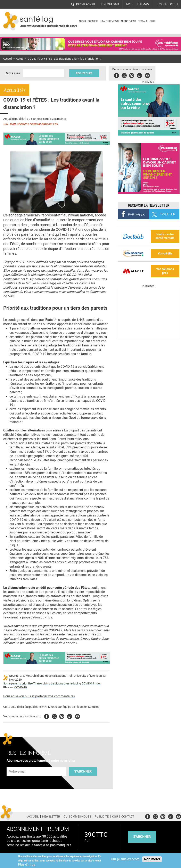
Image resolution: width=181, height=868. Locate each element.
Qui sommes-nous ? (77, 816)
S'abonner (83, 771)
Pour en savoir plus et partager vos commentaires (39, 696)
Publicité (102, 816)
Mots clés (13, 73)
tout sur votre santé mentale (165, 236)
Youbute (147, 75)
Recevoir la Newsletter (149, 206)
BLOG (153, 21)
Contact (128, 816)
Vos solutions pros (165, 271)
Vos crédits (165, 254)
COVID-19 (21, 687)
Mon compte (169, 4)
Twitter (124, 75)
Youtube (77, 716)
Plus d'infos (27, 864)
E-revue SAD (110, 4)
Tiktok (139, 75)
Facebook (117, 75)
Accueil (7, 59)
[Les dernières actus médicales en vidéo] (149, 338)
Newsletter (51, 816)
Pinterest (132, 75)
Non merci (152, 859)
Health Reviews (110, 21)
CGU (115, 816)
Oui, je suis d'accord (125, 859)
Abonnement (128, 21)
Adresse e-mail (18, 765)
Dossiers (93, 21)
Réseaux (143, 21)
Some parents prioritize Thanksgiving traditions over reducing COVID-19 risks (52, 684)
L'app (128, 4)
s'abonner (142, 837)
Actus (82, 21)
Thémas (143, 4)
